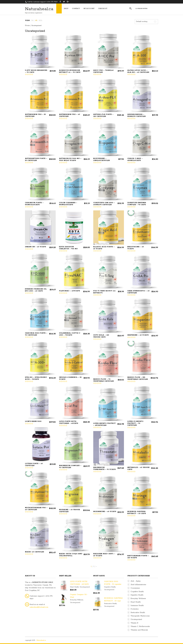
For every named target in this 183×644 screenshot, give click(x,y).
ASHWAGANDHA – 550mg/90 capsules (136, 115)
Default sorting (142, 22)
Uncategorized (85, 587)
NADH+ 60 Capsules (34, 552)
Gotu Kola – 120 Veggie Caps (101, 336)
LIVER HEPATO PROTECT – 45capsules (104, 424)
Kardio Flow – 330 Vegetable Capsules (138, 378)
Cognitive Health (137, 592)
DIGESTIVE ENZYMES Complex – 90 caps (137, 204)
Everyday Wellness (77, 600)
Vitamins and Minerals (139, 630)
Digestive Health (110, 587)
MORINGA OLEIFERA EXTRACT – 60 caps (137, 513)
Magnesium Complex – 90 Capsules (70, 467)
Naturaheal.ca (39, 9)
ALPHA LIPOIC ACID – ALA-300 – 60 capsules (138, 71)
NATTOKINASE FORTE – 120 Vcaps (138, 557)
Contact (76, 9)
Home (27, 25)
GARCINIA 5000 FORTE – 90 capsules (36, 334)
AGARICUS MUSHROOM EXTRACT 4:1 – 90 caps (70, 71)
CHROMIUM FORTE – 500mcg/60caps (34, 204)
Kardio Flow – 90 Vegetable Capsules (104, 380)
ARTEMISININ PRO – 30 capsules (35, 115)
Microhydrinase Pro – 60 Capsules (36, 509)
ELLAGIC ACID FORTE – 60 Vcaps (104, 248)
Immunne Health (137, 606)
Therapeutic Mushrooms (140, 616)
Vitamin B (134, 623)
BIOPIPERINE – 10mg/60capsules (102, 160)
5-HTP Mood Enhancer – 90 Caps (36, 71)
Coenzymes (135, 588)
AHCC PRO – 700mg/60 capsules (103, 71)
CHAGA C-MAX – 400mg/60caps (135, 160)
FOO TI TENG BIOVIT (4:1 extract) (104, 292)
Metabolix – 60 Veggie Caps (138, 468)
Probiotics (135, 609)
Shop (66, 9)
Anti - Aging (135, 581)
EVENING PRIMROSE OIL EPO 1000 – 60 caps (36, 290)
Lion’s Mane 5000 (33, 421)
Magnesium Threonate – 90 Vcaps (104, 468)
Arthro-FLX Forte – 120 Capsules (103, 115)
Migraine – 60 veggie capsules (70, 511)
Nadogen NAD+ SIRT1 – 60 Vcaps (104, 555)
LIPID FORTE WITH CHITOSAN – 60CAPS (69, 422)
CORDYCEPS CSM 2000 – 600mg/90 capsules (104, 204)
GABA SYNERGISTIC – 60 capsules (138, 292)
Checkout (103, 9)
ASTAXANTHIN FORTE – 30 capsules (36, 160)
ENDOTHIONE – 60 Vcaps (136, 248)
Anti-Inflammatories (138, 585)
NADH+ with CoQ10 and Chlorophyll (71, 555)
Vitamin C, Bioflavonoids (140, 626)
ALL (41, 20)
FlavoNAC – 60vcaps (70, 291)
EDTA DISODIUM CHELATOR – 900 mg (68, 248)
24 (32, 20)
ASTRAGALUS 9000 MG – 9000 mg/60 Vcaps (70, 160)
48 (36, 20)
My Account (89, 9)
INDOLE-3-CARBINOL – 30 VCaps (70, 378)
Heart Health (74, 587)
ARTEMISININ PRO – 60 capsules (70, 115)
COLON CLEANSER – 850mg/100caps (68, 204)
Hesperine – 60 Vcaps (138, 335)
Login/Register (141, 8)
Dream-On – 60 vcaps (35, 247)
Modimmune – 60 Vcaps (105, 512)
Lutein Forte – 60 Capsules (34, 465)
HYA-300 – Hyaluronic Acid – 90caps (36, 378)
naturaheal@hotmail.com (39, 607)
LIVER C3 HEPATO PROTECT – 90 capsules (135, 423)
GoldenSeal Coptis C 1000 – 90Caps (70, 334)
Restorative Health (110, 604)
